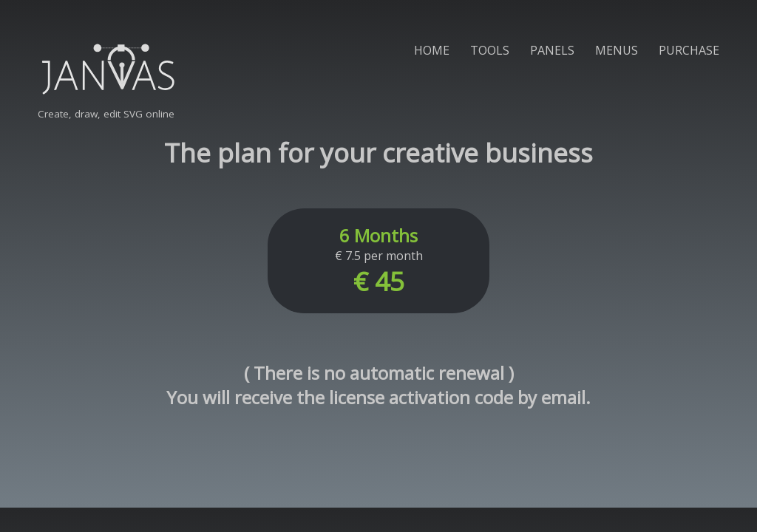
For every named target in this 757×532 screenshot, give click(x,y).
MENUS (617, 50)
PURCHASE (689, 50)
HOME (432, 50)
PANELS (552, 50)
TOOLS (490, 50)
